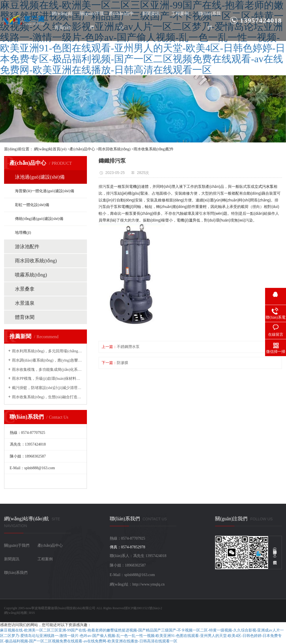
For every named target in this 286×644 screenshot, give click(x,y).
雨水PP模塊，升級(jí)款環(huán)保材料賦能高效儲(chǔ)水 (47, 379)
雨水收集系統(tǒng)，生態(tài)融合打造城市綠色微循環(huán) (47, 397)
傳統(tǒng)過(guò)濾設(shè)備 (39, 219)
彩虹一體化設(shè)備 (32, 205)
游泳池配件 (27, 247)
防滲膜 (122, 363)
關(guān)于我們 (92, 20)
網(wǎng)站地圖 (15, 613)
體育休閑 (25, 317)
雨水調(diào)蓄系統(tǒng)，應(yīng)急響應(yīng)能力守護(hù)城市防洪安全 (47, 360)
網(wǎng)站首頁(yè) (62, 20)
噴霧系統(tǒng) (31, 275)
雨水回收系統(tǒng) (114, 149)
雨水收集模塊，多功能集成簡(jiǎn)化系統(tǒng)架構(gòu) (47, 370)
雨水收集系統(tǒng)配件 (154, 149)
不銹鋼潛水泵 (128, 347)
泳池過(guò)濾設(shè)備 (40, 177)
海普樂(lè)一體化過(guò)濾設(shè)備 (45, 191)
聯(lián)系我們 (210, 20)
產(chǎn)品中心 (121, 20)
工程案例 (180, 13)
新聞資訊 (151, 13)
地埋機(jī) (23, 233)
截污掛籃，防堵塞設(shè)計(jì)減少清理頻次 (47, 388)
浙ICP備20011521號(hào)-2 (143, 608)
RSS (32, 613)
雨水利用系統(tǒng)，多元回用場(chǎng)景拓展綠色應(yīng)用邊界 (47, 351)
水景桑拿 (25, 289)
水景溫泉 (25, 303)
